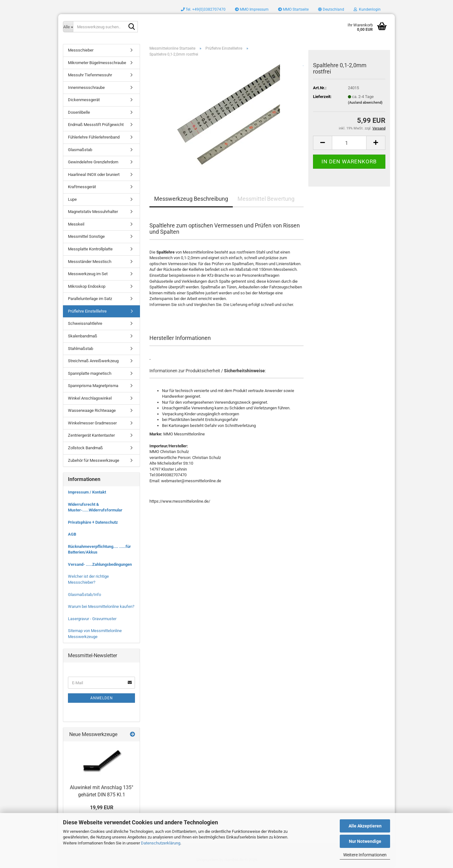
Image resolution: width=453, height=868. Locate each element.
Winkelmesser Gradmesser (92, 423)
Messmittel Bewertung (266, 199)
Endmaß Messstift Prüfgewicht (96, 125)
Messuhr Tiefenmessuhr (90, 75)
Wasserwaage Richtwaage (92, 410)
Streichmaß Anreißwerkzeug (93, 361)
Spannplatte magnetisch (90, 373)
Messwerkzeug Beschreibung (191, 199)
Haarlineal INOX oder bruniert (94, 175)
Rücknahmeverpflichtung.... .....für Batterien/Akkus (99, 549)
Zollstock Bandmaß (85, 448)
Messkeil (76, 224)
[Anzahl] (349, 143)
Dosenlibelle (79, 112)
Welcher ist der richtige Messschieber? (88, 579)
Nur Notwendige (365, 841)
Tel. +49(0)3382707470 (203, 9)
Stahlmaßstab (81, 349)
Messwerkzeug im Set (88, 274)
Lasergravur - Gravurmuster (92, 619)
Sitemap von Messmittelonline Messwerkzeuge (95, 634)
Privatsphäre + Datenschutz (93, 522)
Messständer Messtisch (90, 262)
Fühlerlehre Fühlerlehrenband (94, 137)
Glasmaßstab (80, 150)
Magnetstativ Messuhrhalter (93, 212)
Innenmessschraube (86, 87)
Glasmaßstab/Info (84, 595)
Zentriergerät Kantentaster (91, 435)
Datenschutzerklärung (161, 843)
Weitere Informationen (365, 855)
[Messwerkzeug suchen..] (68, 27)
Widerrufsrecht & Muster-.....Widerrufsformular (95, 507)
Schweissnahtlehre (85, 323)
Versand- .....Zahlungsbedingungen (100, 564)
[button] (331, 9)
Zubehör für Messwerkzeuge (94, 460)
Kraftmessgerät (82, 187)
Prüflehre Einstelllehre (87, 311)
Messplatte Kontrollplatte (90, 249)
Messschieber (81, 50)
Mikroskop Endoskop (87, 286)
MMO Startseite (293, 9)
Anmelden (102, 698)
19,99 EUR (102, 808)
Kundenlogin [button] (367, 9)
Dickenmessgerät (84, 100)
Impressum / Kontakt (87, 492)
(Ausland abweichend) (365, 103)
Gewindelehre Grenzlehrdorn (93, 162)
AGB (72, 534)
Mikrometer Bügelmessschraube (97, 63)
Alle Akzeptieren (365, 826)
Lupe (72, 199)
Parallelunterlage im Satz (90, 299)
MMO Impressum (252, 9)
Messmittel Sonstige (86, 236)
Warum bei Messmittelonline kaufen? (101, 606)
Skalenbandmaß (83, 336)
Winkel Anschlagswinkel (90, 398)
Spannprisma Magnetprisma (93, 386)
